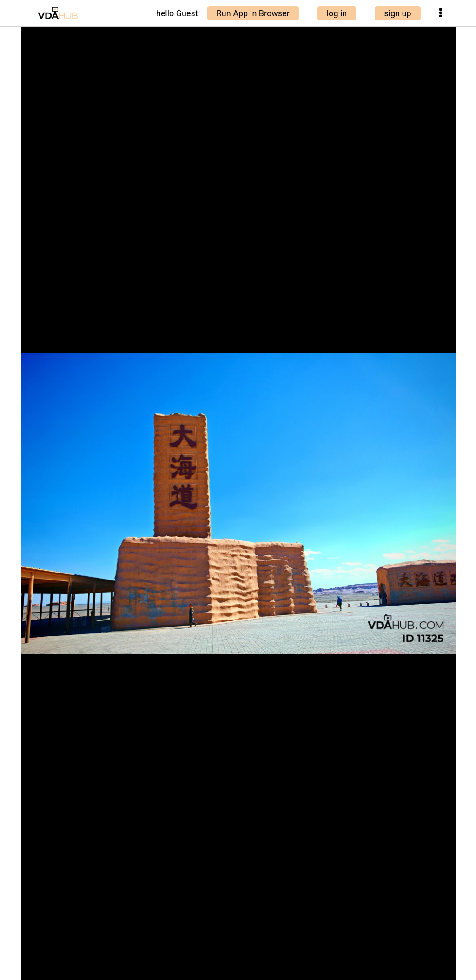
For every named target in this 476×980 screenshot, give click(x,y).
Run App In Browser (253, 13)
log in (337, 13)
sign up (397, 13)
